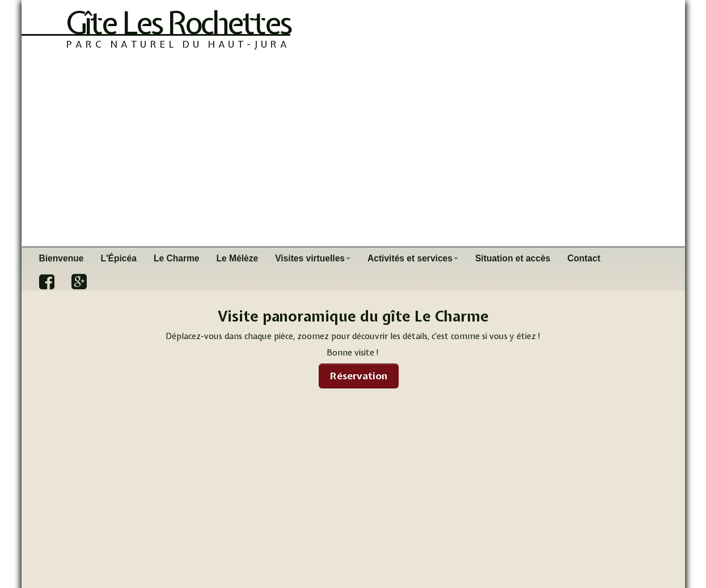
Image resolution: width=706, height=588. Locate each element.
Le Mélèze (238, 258)
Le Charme (177, 258)
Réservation (359, 376)
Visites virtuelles (313, 258)
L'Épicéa (119, 258)
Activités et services (413, 258)
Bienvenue (62, 258)
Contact (584, 258)
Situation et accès (513, 258)
